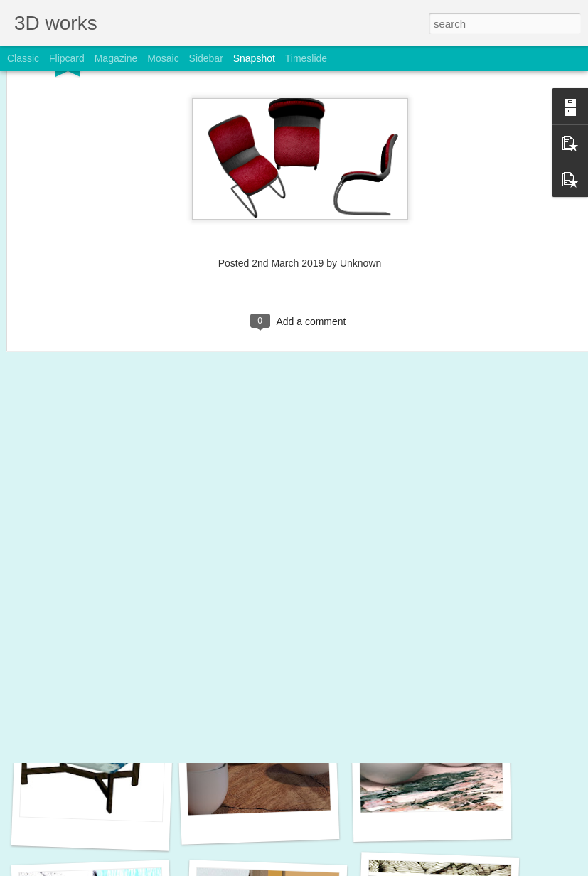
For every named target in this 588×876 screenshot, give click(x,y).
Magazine (116, 58)
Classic (23, 58)
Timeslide (306, 58)
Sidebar (206, 58)
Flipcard (67, 58)
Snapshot (254, 58)
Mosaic (163, 58)
